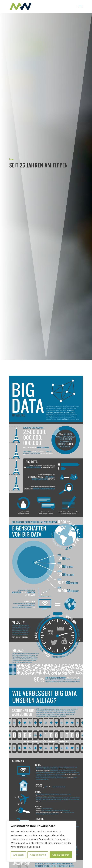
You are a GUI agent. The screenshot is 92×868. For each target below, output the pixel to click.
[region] (41, 841)
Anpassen (18, 855)
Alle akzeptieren (61, 855)
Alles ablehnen (38, 855)
